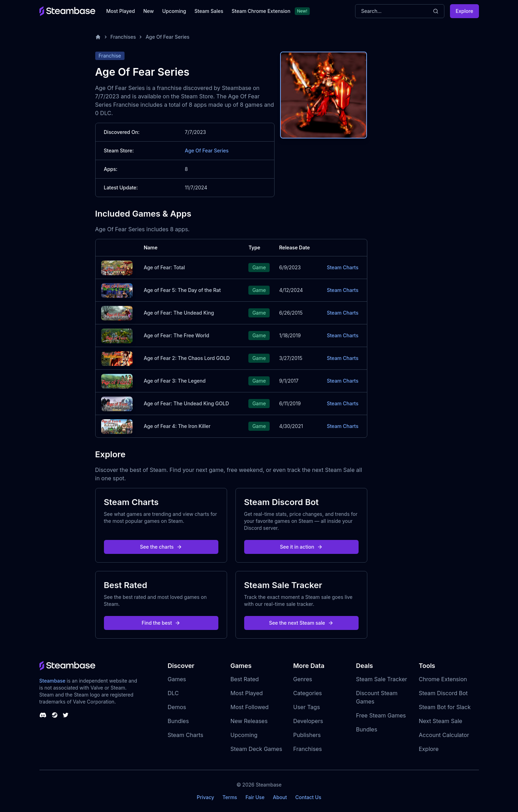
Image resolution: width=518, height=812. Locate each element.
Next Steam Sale (441, 721)
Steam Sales (209, 11)
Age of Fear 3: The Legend (175, 381)
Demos (177, 707)
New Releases (249, 721)
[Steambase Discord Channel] (43, 715)
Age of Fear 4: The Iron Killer (177, 426)
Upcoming (174, 11)
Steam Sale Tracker (382, 679)
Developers (308, 721)
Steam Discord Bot (443, 693)
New (149, 11)
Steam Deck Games (256, 749)
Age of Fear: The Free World (177, 335)
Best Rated (245, 679)
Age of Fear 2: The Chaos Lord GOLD (187, 358)
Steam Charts (343, 267)
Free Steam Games (381, 715)
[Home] (98, 37)
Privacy (205, 797)
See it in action (301, 547)
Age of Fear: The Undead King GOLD (186, 403)
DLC (173, 693)
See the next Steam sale (301, 623)
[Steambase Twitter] (66, 715)
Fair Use (255, 797)
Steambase (52, 681)
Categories (308, 693)
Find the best (161, 623)
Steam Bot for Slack (445, 707)
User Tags (307, 707)
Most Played (121, 11)
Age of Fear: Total (164, 267)
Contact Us (308, 797)
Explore (464, 11)
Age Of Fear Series (167, 37)
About (280, 797)
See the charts (161, 547)
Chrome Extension (443, 679)
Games (177, 679)
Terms (230, 797)
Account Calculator (444, 735)
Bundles (178, 721)
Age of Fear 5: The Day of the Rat (182, 290)
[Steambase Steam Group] (55, 715)
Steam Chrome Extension (261, 11)
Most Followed (250, 707)
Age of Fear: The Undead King (179, 313)
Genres (303, 679)
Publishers (307, 735)
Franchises (123, 37)
